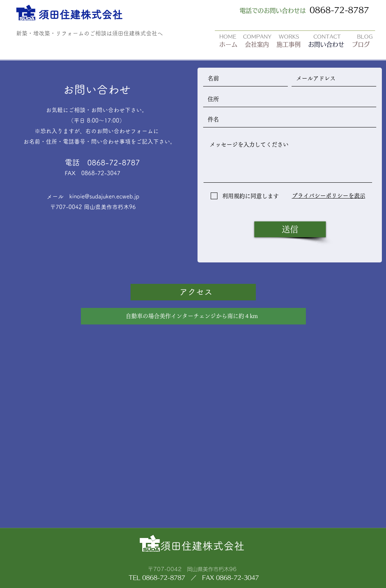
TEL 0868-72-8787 (157, 578)
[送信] (290, 229)
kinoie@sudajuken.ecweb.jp (104, 196)
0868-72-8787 (339, 10)
